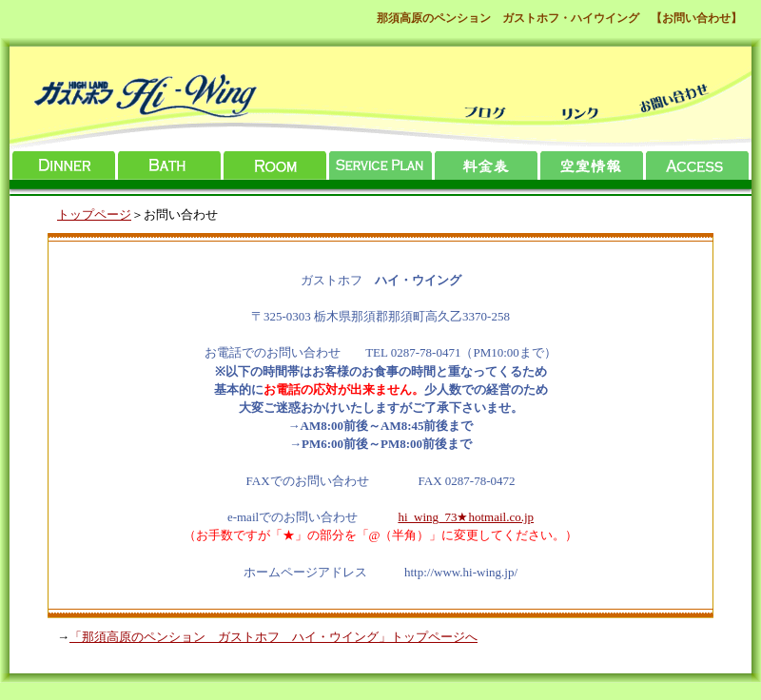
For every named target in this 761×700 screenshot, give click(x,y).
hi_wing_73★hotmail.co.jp (466, 517)
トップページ (94, 214)
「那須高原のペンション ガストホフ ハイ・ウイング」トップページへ (273, 637)
